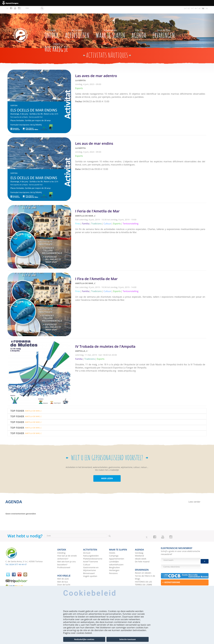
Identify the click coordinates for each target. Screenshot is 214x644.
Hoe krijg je (56, 39)
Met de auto (63, 568)
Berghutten (114, 558)
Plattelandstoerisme (93, 550)
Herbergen (114, 561)
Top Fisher (17, 403)
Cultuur (87, 556)
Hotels (112, 544)
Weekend (139, 547)
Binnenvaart (89, 564)
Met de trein (63, 577)
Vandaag (139, 544)
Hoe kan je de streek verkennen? (67, 548)
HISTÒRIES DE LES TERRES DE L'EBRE (144, 572)
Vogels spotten (90, 567)
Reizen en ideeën (143, 562)
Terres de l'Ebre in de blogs (145, 567)
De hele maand (142, 553)
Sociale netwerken (144, 577)
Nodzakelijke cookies (84, 639)
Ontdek (52, 25)
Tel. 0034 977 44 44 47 (16, 557)
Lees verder (141, 82)
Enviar (205, 559)
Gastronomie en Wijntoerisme (91, 560)
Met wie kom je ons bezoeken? (67, 554)
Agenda (139, 25)
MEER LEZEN (107, 471)
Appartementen (117, 550)
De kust (87, 544)
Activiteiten (77, 25)
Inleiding (61, 544)
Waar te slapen (110, 25)
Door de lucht (64, 574)
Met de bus (63, 571)
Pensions (113, 564)
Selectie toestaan (128, 639)
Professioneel (64, 558)
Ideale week (141, 550)
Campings (114, 547)
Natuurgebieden (91, 547)
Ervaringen (164, 25)
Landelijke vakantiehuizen (116, 554)
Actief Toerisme (90, 553)
